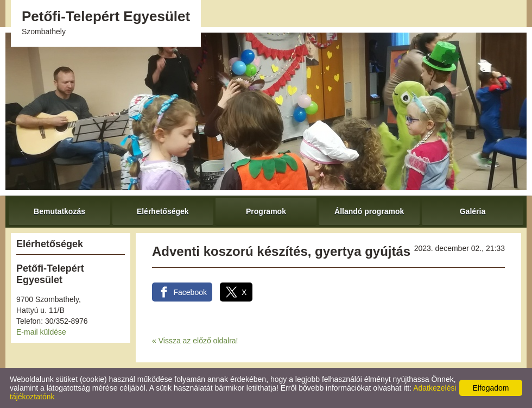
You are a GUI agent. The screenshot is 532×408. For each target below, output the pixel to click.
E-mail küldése (41, 332)
